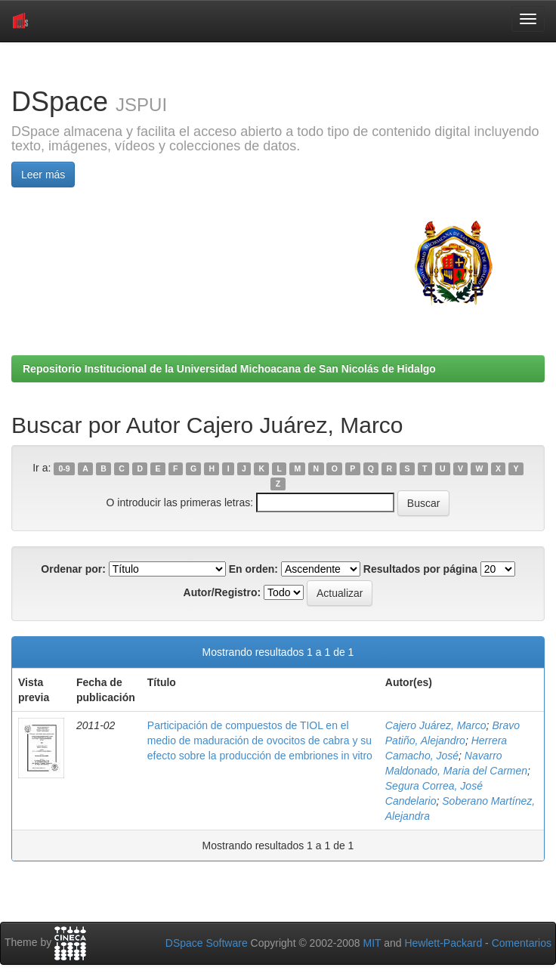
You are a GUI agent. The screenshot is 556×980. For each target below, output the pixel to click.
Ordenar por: (73, 569)
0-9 (65, 468)
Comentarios (522, 943)
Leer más (43, 175)
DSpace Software (207, 943)
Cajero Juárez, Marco (436, 725)
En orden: (253, 569)
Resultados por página (420, 569)
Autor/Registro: (222, 592)
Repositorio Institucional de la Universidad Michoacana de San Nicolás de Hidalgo (229, 369)
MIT (372, 943)
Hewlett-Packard (443, 943)
